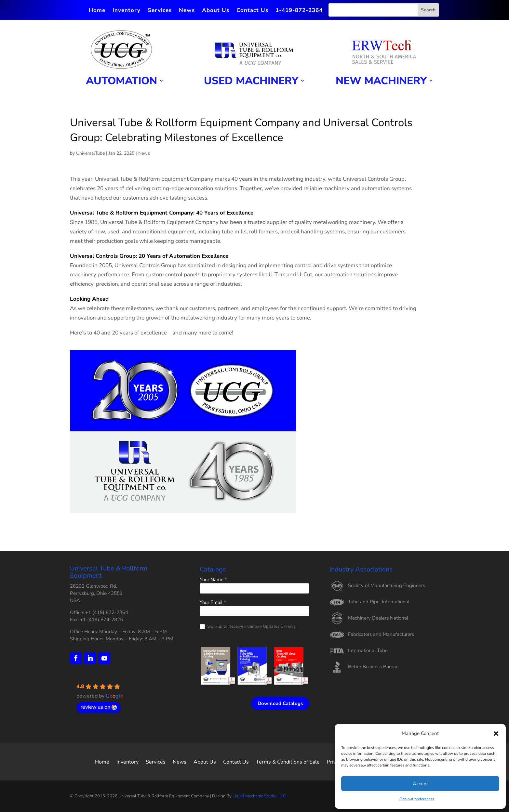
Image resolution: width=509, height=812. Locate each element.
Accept (420, 784)
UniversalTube (90, 153)
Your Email (213, 603)
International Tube (368, 650)
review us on (99, 707)
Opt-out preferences (417, 799)
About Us (216, 11)
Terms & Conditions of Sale (288, 761)
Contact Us (252, 11)
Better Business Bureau (373, 667)
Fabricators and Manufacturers (381, 634)
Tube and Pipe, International (379, 602)
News (187, 11)
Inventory (127, 11)
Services (160, 11)
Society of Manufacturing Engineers (387, 585)
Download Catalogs (280, 703)
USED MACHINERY (251, 81)
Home (97, 11)
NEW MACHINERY (381, 81)
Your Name (213, 580)
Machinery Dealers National (378, 618)
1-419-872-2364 (299, 11)
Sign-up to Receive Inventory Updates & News (248, 627)
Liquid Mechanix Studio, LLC (259, 796)
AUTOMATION (121, 81)
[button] (496, 734)
